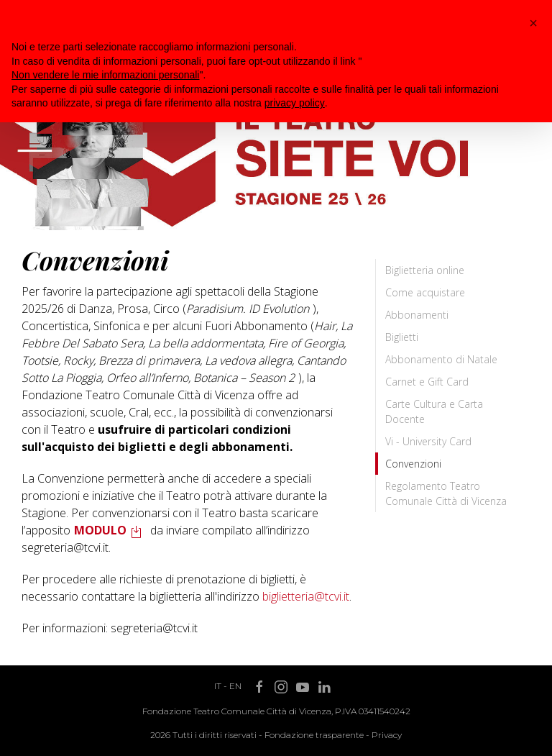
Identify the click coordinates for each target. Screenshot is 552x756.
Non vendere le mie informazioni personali (105, 75)
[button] (533, 23)
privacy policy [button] (295, 103)
